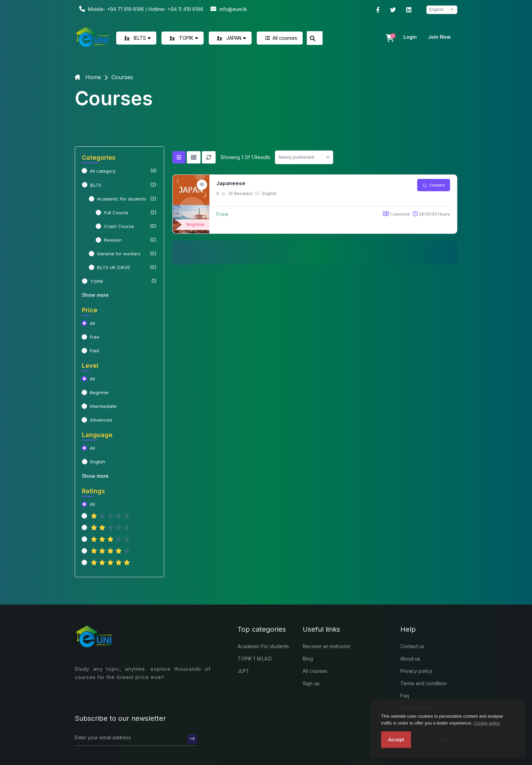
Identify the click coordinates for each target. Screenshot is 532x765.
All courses (280, 38)
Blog (308, 659)
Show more (95, 295)
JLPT (243, 671)
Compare (434, 185)
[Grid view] (194, 157)
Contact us (412, 646)
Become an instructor (327, 646)
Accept (396, 740)
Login (410, 37)
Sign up (311, 683)
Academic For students (263, 646)
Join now (439, 37)
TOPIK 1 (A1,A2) (255, 659)
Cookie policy (487, 723)
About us (410, 659)
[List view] (179, 157)
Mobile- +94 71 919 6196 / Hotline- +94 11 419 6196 (140, 9)
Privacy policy (416, 671)
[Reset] (209, 157)
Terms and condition (424, 683)
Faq (405, 696)
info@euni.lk (228, 9)
